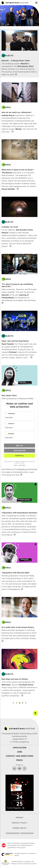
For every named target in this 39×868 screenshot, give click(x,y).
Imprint (16, 465)
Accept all (19, 456)
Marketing (11, 413)
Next (26, 703)
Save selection (20, 451)
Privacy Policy (22, 465)
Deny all (20, 446)
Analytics (11, 423)
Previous (13, 703)
